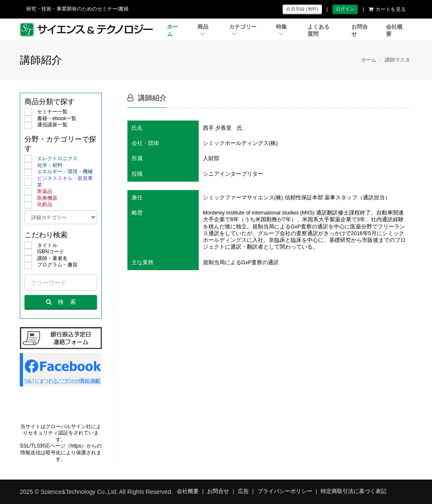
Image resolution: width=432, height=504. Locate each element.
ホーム (173, 30)
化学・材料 (43, 166)
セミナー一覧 (46, 112)
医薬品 (38, 192)
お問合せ (360, 30)
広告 (243, 491)
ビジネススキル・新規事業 (59, 182)
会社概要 (394, 30)
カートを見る (387, 9)
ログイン (345, 9)
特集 (281, 30)
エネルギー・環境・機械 (59, 172)
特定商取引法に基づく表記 (354, 491)
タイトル (41, 246)
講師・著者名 (46, 259)
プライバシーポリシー (285, 491)
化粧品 (38, 205)
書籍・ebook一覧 (50, 119)
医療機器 (41, 198)
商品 (203, 30)
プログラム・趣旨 (51, 265)
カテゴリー (243, 30)
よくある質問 (319, 30)
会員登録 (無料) (302, 9)
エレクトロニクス (51, 159)
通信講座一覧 (46, 125)
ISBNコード (44, 252)
